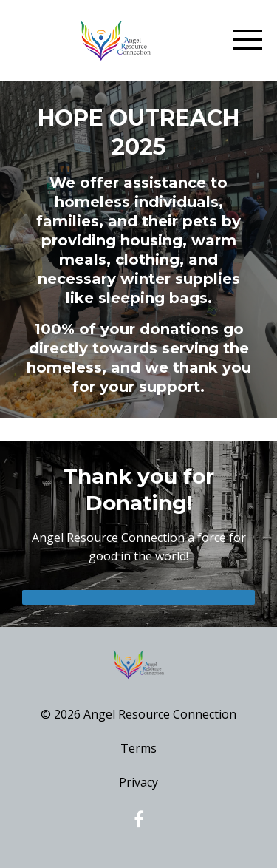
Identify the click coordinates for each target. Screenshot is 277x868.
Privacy (138, 782)
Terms (138, 748)
